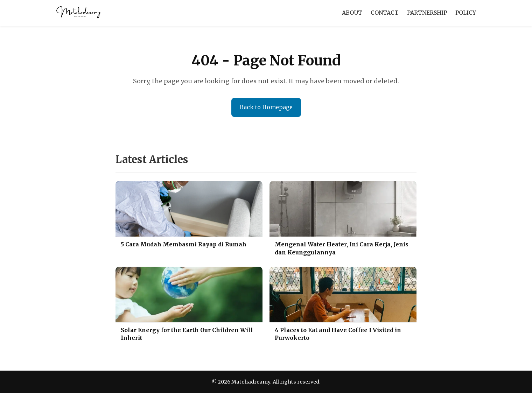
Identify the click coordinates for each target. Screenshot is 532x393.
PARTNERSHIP (427, 13)
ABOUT (352, 13)
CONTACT (385, 13)
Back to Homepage (266, 107)
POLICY (466, 13)
